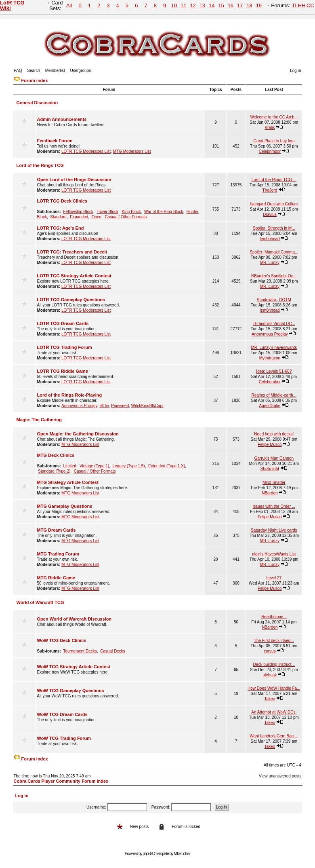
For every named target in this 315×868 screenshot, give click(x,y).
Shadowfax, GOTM (274, 300)
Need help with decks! (274, 434)
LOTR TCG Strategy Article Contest (74, 276)
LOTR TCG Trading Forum (65, 347)
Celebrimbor (270, 151)
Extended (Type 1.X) (167, 466)
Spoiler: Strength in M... (274, 228)
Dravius (270, 214)
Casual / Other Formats (126, 217)
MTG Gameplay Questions (65, 506)
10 (174, 5)
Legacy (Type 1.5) (129, 466)
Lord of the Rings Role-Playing (70, 395)
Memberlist (55, 71)
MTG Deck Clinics (56, 455)
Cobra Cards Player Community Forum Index (61, 781)
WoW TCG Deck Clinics (62, 640)
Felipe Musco (270, 445)
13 (202, 5)
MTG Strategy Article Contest (68, 482)
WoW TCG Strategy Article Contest (74, 667)
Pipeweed (120, 406)
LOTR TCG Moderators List (86, 151)
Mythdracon (270, 358)
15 (221, 5)
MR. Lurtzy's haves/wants (274, 347)
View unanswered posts (280, 776)
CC (310, 5)
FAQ (18, 71)
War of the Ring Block (164, 212)
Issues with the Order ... (274, 506)
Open (97, 217)
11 (183, 5)
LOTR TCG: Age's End (61, 228)
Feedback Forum (55, 141)
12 (193, 5)
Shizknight (270, 469)
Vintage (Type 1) (94, 466)
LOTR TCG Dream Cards (63, 323)
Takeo (270, 699)
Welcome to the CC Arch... (274, 117)
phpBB (148, 854)
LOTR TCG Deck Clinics (62, 201)
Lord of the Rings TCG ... (274, 180)
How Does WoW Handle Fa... (274, 688)
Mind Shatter (274, 483)
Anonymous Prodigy (270, 334)
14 (212, 5)
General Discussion (37, 103)
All (69, 5)
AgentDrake (270, 406)
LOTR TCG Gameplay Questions (71, 300)
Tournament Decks (80, 651)
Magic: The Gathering (39, 420)
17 (240, 5)
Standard (58, 217)
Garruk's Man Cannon (274, 458)
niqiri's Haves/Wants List (274, 554)
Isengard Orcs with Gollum (274, 204)
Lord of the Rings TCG (40, 165)
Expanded (79, 217)
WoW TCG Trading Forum (64, 738)
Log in (295, 71)
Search (34, 71)
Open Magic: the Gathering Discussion (78, 434)
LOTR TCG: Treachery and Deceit (72, 252)
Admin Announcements (62, 119)
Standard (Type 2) (54, 471)
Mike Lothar (182, 854)
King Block (131, 212)
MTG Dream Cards (57, 530)
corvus (270, 651)
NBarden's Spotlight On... (274, 276)
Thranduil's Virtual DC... (274, 324)
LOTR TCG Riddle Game (63, 371)
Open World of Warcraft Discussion (75, 619)
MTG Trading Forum (58, 554)
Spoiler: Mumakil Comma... (274, 252)
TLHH (299, 5)
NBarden (270, 493)
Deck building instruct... (274, 664)
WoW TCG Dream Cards (62, 714)
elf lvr (104, 406)
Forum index (35, 80)
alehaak (270, 675)
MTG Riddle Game (56, 578)
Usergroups (80, 71)
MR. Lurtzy (270, 263)
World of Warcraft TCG (40, 602)
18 (249, 5)
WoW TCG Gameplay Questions (71, 691)
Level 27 (274, 578)
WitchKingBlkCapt (147, 406)
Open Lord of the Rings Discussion (74, 180)
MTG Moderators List (132, 151)
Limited (70, 466)
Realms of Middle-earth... (274, 395)
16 (231, 5)
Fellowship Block (78, 212)
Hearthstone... (274, 617)
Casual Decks (113, 651)
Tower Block (107, 212)
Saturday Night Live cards (274, 530)
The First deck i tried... (274, 641)
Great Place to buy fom (274, 141)
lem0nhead (270, 239)
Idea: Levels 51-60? (274, 371)
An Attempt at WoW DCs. (274, 712)
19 (259, 5)
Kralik (270, 128)
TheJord (270, 190)
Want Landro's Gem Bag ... (274, 736)
